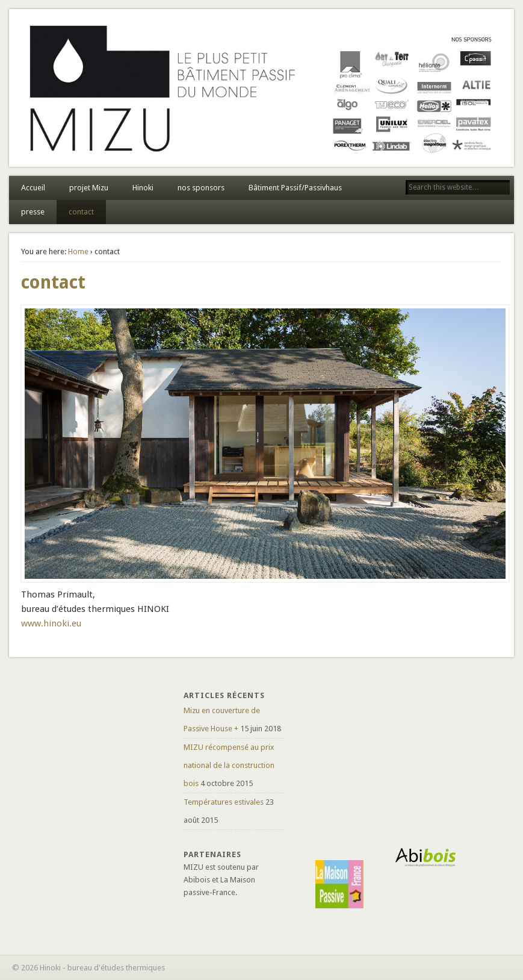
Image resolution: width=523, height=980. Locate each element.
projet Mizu (89, 188)
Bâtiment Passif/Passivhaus (295, 188)
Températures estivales (224, 802)
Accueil (33, 188)
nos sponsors (201, 188)
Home (78, 251)
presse (33, 212)
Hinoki (143, 188)
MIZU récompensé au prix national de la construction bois (229, 765)
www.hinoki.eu (51, 623)
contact (81, 212)
